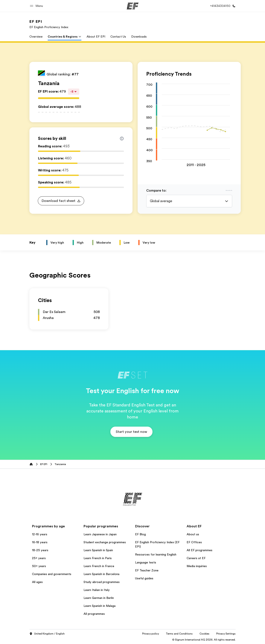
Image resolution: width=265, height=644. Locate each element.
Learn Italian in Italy (97, 590)
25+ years (39, 558)
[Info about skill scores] (122, 139)
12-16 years (40, 534)
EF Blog (140, 534)
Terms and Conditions (179, 634)
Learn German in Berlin (99, 598)
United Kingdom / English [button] (47, 634)
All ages (37, 582)
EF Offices (194, 542)
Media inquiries (197, 566)
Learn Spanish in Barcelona (101, 574)
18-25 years (40, 550)
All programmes (94, 614)
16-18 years (40, 542)
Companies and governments (52, 574)
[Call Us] (222, 6)
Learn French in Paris (98, 558)
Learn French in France (99, 566)
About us (193, 534)
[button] (37, 6)
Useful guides (144, 578)
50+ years (39, 566)
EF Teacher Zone (147, 570)
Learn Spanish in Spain (98, 550)
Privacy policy (151, 634)
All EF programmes (200, 550)
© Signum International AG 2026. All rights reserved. (204, 640)
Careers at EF (196, 558)
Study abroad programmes (102, 582)
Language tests (146, 562)
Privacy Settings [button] (226, 634)
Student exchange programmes (105, 542)
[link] (49, 24)
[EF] (133, 6)
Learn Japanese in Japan (100, 534)
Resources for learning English (156, 554)
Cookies (204, 634)
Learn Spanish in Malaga (100, 606)
